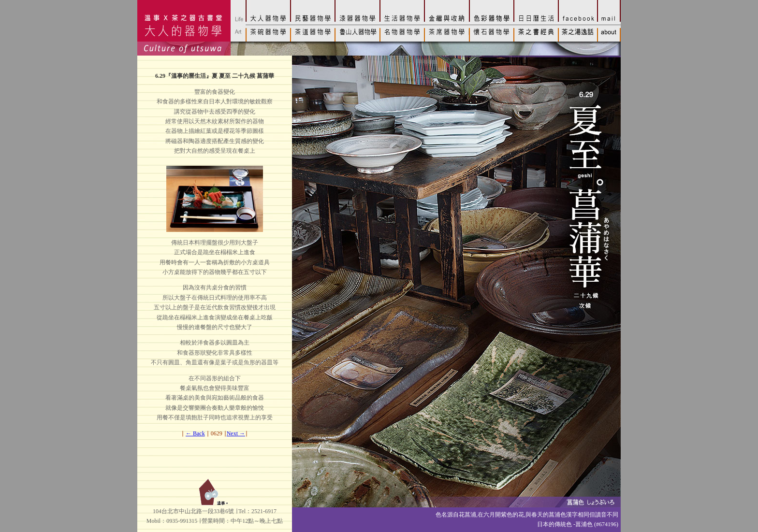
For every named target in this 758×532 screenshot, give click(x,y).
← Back (195, 433)
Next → (236, 433)
